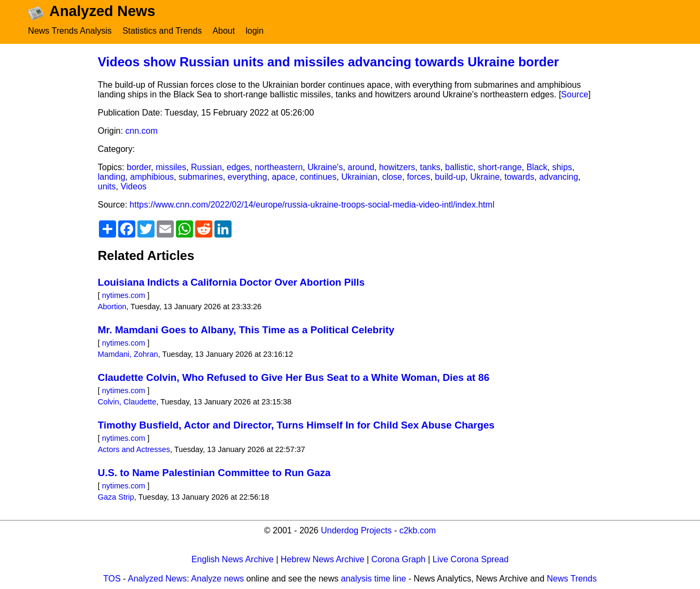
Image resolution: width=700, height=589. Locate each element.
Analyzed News (157, 579)
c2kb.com (418, 530)
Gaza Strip (116, 497)
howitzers (397, 167)
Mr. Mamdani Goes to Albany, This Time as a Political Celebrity (246, 330)
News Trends (572, 579)
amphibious (152, 177)
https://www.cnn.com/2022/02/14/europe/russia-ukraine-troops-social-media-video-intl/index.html (312, 205)
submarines (201, 177)
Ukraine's (325, 167)
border (139, 167)
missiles (171, 167)
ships (562, 167)
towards (519, 177)
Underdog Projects (356, 530)
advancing (559, 177)
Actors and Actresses (134, 449)
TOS (112, 579)
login (255, 31)
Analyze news (217, 579)
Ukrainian (359, 177)
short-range (500, 167)
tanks (430, 167)
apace (283, 177)
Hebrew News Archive (323, 559)
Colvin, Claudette (127, 402)
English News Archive (233, 559)
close (392, 177)
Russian (206, 167)
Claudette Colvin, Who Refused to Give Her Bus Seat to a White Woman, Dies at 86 (294, 377)
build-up (450, 177)
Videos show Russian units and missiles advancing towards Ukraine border (328, 62)
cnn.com (141, 131)
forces (419, 177)
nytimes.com (124, 295)
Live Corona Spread (471, 559)
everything (248, 177)
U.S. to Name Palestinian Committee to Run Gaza (214, 473)
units (107, 186)
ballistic (459, 167)
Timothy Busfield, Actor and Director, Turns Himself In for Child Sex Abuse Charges (296, 425)
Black (537, 167)
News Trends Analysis (70, 31)
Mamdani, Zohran (128, 354)
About (224, 31)
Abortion (112, 307)
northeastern (279, 167)
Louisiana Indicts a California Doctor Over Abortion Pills (231, 282)
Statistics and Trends (162, 31)
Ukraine (485, 177)
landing (112, 177)
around (361, 167)
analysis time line (374, 579)
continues (318, 177)
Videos (133, 186)
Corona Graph (398, 559)
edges (239, 167)
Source (575, 94)
